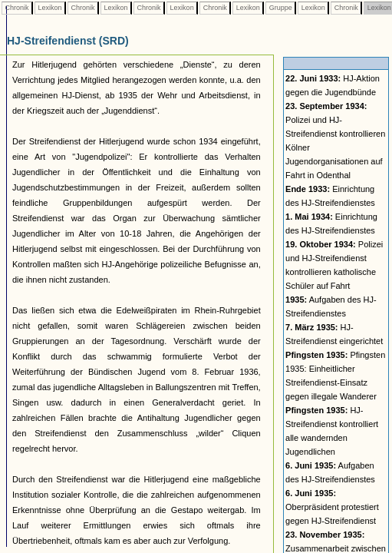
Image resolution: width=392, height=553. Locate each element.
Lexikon (50, 8)
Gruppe (280, 8)
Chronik (17, 8)
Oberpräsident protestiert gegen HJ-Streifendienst (332, 507)
